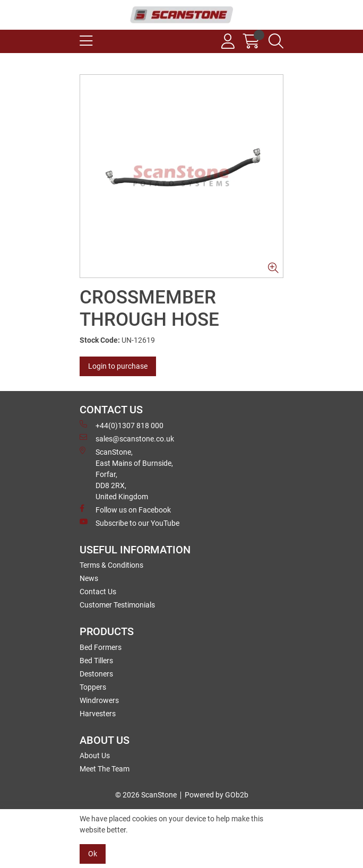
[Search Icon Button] (276, 41)
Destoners (96, 674)
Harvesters (98, 714)
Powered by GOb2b (217, 795)
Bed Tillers (96, 661)
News (89, 578)
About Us (95, 756)
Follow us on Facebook (125, 509)
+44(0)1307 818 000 (122, 425)
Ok (93, 854)
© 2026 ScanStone (146, 795)
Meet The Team (105, 769)
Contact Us (98, 592)
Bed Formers (101, 647)
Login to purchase (118, 366)
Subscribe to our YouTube (129, 523)
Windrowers (99, 700)
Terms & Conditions (111, 565)
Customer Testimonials (117, 605)
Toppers (93, 687)
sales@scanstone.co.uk (127, 438)
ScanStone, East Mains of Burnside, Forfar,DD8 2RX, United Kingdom (126, 474)
